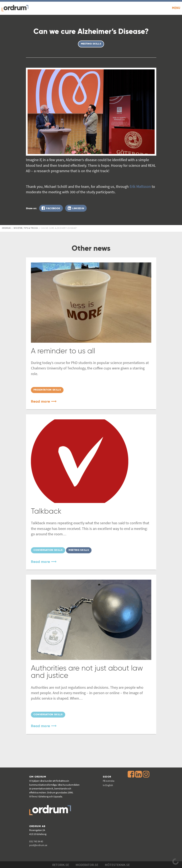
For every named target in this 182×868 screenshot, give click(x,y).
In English (108, 785)
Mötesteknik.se (117, 865)
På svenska (109, 781)
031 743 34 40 (36, 841)
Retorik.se (61, 865)
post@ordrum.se (38, 845)
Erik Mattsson (140, 187)
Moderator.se (87, 865)
